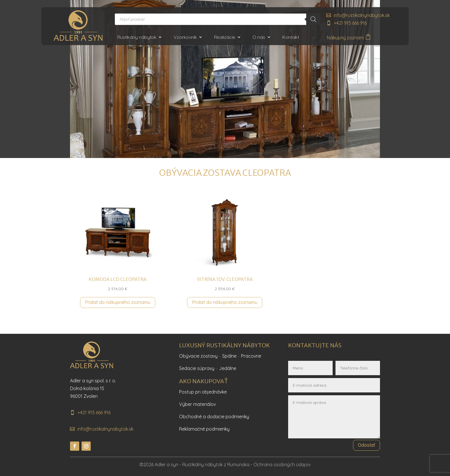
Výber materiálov (197, 404)
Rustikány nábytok (137, 37)
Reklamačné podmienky (204, 429)
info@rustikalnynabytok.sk (362, 15)
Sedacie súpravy (197, 368)
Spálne (229, 356)
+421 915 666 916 (350, 23)
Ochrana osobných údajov (282, 465)
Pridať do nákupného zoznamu (118, 302)
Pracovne (251, 356)
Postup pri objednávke (203, 392)
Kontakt (291, 37)
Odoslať (366, 445)
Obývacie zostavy (198, 356)
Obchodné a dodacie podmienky (214, 417)
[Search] (313, 19)
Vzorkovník (185, 37)
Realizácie (225, 37)
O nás (259, 37)
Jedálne (228, 368)
